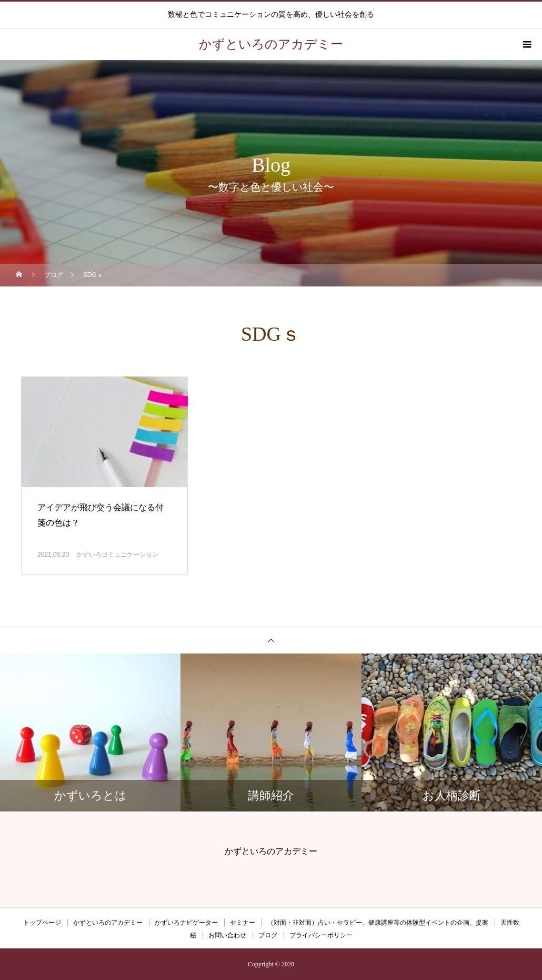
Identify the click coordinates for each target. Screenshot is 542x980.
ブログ (268, 935)
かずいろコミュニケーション (117, 555)
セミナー (243, 923)
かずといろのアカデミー (108, 923)
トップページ (42, 923)
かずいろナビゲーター (186, 923)
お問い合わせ (227, 935)
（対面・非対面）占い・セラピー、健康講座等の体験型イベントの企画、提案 (378, 923)
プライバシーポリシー (321, 935)
